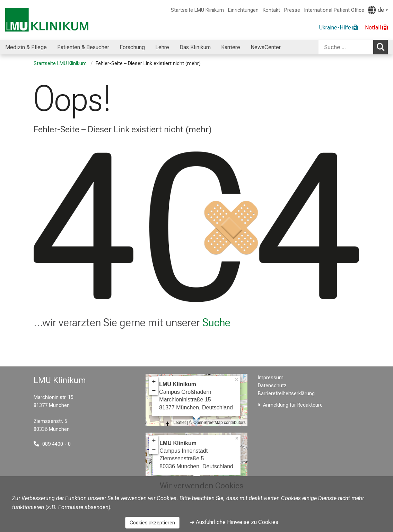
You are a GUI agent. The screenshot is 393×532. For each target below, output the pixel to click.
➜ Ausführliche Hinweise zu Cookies (234, 522)
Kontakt (271, 10)
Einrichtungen (243, 10)
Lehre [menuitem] (162, 47)
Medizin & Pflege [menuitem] (26, 47)
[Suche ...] (346, 47)
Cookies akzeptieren (152, 523)
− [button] (154, 391)
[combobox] (353, 47)
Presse (292, 10)
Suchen (382, 47)
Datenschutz (272, 386)
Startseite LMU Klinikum (197, 10)
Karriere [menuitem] (231, 47)
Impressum (271, 378)
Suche (216, 322)
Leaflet (180, 423)
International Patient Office (334, 10)
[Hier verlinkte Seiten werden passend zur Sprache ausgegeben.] (378, 10)
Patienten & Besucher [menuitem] (83, 47)
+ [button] (154, 382)
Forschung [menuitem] (132, 47)
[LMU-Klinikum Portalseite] (47, 20)
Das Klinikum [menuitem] (195, 47)
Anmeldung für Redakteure (293, 405)
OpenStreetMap (208, 423)
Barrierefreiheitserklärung (286, 394)
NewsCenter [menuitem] (266, 47)
